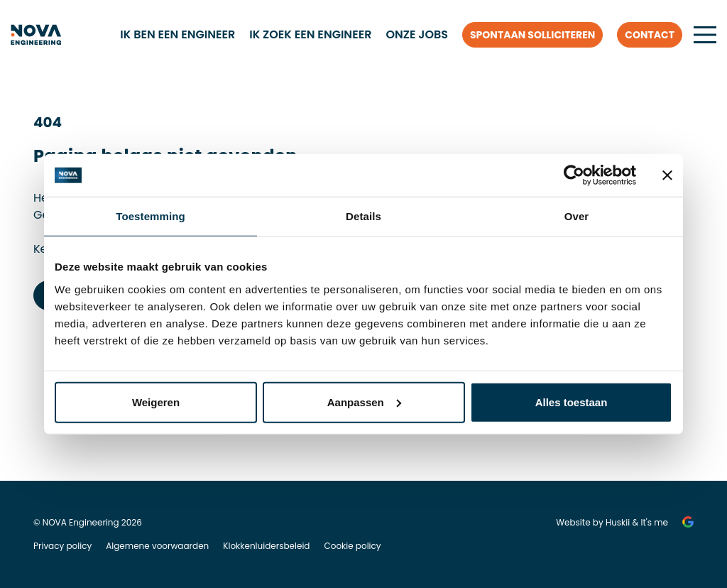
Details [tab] (363, 216)
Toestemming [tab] (151, 216)
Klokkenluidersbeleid (266, 546)
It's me (655, 522)
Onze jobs (417, 34)
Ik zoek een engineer (310, 34)
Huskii (618, 522)
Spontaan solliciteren (532, 35)
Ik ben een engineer (177, 34)
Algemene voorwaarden (157, 546)
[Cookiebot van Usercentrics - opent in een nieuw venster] (574, 175)
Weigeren (156, 402)
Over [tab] (577, 216)
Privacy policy (62, 546)
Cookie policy (352, 546)
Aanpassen (364, 402)
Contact (650, 35)
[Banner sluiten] (667, 175)
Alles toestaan (572, 402)
